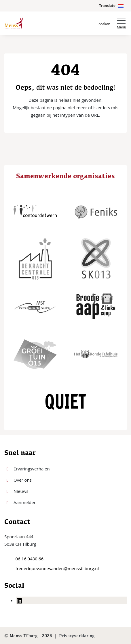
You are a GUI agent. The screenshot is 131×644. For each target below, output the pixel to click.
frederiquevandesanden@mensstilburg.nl (57, 568)
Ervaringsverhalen (32, 469)
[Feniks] (96, 211)
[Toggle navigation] (121, 23)
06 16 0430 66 (30, 559)
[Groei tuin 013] (35, 354)
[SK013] (96, 259)
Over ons (23, 480)
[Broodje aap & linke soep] (96, 306)
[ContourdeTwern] (35, 211)
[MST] (35, 306)
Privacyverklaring (77, 636)
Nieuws (21, 491)
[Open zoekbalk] (104, 23)
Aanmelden (25, 502)
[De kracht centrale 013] (35, 259)
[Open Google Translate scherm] (111, 6)
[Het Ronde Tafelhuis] (96, 354)
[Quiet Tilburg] (66, 402)
